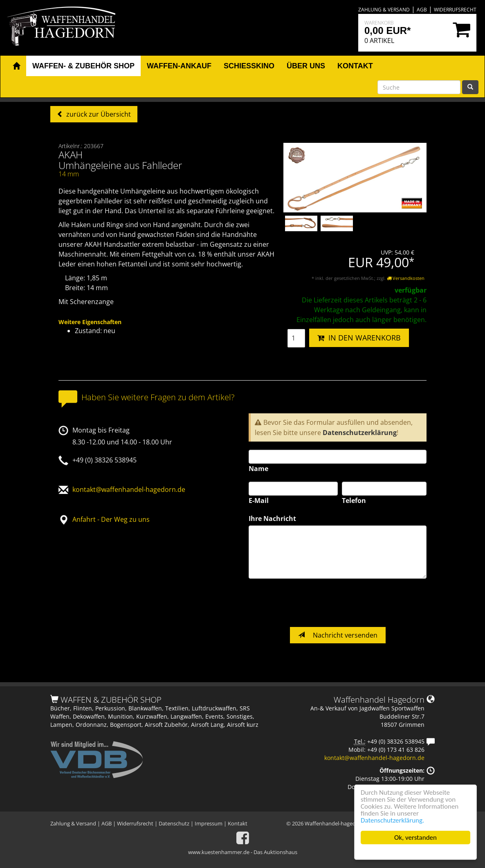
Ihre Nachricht (272, 519)
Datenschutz (174, 823)
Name (258, 469)
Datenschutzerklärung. (392, 820)
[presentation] (311, 603)
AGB (422, 10)
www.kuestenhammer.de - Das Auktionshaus (243, 852)
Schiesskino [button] (249, 66)
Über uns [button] (306, 66)
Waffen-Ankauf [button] (179, 66)
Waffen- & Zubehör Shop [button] (83, 66)
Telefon (354, 501)
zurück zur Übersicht (98, 114)
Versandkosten (406, 278)
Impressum (209, 823)
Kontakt (238, 823)
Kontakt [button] (355, 66)
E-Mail (259, 501)
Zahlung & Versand (384, 10)
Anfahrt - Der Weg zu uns (111, 519)
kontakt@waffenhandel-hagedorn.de (129, 489)
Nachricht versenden (338, 635)
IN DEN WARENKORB (359, 338)
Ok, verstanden (415, 838)
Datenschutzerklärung (360, 433)
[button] (16, 66)
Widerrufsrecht (455, 10)
